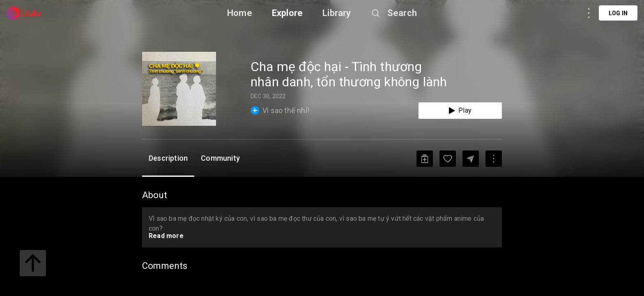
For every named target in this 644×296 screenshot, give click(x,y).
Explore (287, 13)
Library (337, 13)
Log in (618, 13)
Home (240, 13)
